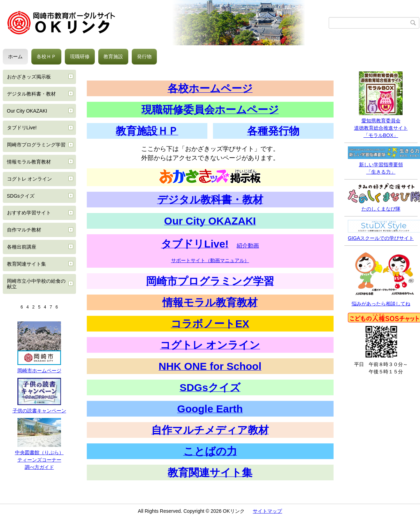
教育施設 (113, 56)
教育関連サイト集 (26, 264)
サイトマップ (267, 511)
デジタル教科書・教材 (31, 94)
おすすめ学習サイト (29, 213)
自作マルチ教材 (24, 230)
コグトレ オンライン (30, 179)
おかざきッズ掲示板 (29, 77)
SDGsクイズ (21, 196)
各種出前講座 (22, 247)
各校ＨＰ (46, 56)
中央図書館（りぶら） (39, 452)
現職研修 (80, 56)
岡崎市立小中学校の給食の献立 (36, 284)
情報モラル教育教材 (29, 162)
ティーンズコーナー (39, 460)
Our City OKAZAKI (27, 111)
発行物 (144, 56)
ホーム (15, 56)
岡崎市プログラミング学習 (36, 145)
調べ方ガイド (39, 467)
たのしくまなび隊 (381, 209)
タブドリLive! (22, 128)
